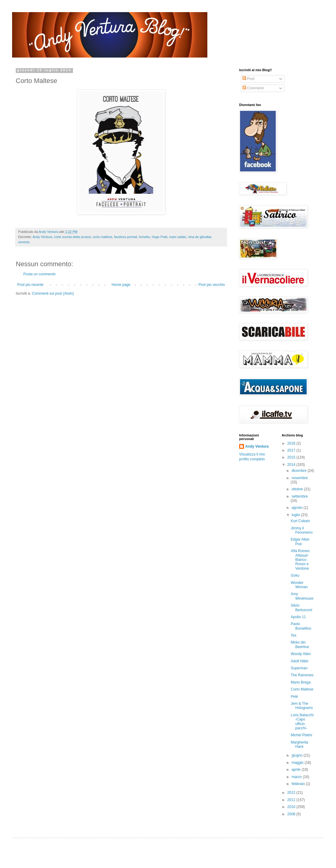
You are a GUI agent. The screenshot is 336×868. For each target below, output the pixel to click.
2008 (292, 814)
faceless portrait (126, 237)
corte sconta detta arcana (72, 237)
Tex (293, 635)
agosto (297, 508)
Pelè (294, 697)
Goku (295, 575)
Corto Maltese (302, 689)
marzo (297, 777)
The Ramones (302, 675)
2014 (292, 465)
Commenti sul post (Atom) (53, 293)
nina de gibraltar (200, 237)
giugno (297, 755)
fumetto (144, 237)
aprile (296, 770)
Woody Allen (301, 654)
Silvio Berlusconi (301, 608)
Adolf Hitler (300, 661)
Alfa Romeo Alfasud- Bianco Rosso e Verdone (300, 560)
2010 (292, 807)
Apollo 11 (298, 617)
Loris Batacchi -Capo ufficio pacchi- (302, 722)
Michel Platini (301, 735)
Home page (121, 285)
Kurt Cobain (300, 521)
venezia (24, 242)
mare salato (178, 237)
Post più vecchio (212, 285)
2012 (292, 793)
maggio (298, 763)
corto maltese (102, 237)
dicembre (300, 471)
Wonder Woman (299, 585)
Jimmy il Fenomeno (301, 530)
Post (248, 79)
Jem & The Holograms (302, 706)
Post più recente (30, 285)
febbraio (299, 784)
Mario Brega (300, 682)
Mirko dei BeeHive (300, 644)
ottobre (298, 489)
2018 (292, 443)
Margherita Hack (299, 744)
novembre (300, 478)
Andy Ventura (42, 237)
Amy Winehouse (302, 596)
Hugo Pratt (160, 237)
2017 (292, 450)
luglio (296, 515)
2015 (292, 457)
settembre (300, 496)
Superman (299, 668)
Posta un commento (40, 274)
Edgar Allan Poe (300, 542)
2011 (292, 800)
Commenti (253, 88)
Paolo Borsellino (301, 626)
